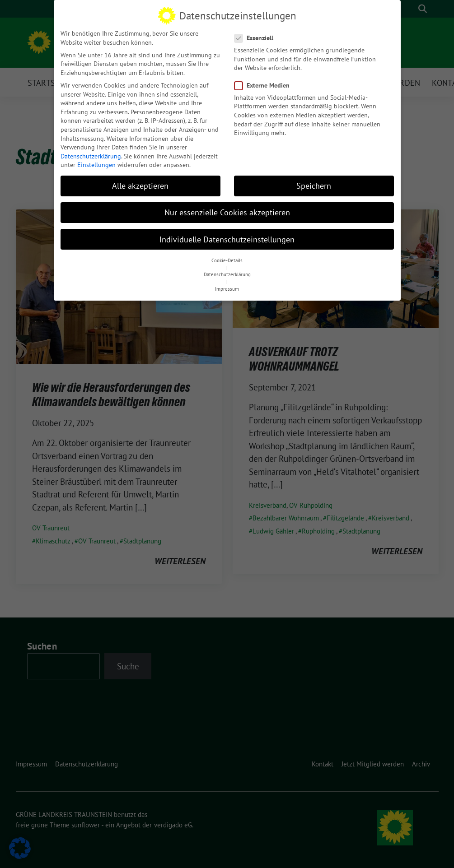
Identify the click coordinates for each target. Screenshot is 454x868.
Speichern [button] (314, 181)
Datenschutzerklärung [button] (227, 269)
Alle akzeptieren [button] (140, 181)
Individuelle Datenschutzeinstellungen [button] (227, 234)
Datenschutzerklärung (91, 151)
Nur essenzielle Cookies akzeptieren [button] (227, 207)
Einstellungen (96, 160)
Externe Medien (265, 81)
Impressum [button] (227, 284)
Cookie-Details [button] (227, 255)
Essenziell (257, 33)
